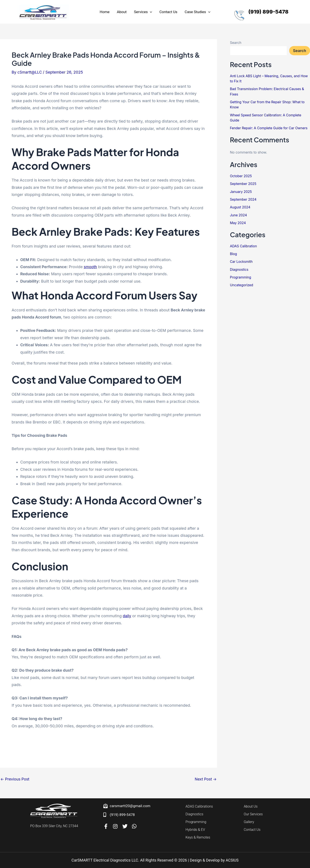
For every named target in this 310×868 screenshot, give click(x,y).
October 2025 (241, 175)
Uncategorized (242, 284)
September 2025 (244, 183)
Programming (241, 276)
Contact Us (252, 830)
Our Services (253, 814)
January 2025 (241, 191)
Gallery (249, 822)
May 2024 (238, 222)
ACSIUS (232, 860)
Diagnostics (239, 268)
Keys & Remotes (198, 837)
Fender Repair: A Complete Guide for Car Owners (270, 128)
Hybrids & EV (195, 830)
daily (127, 616)
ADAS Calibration (244, 245)
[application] (150, 12)
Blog (234, 253)
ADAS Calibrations (199, 806)
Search (236, 43)
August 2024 (240, 206)
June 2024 (239, 214)
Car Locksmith (242, 260)
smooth (91, 267)
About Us (251, 806)
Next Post (205, 779)
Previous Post (15, 779)
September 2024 (244, 199)
